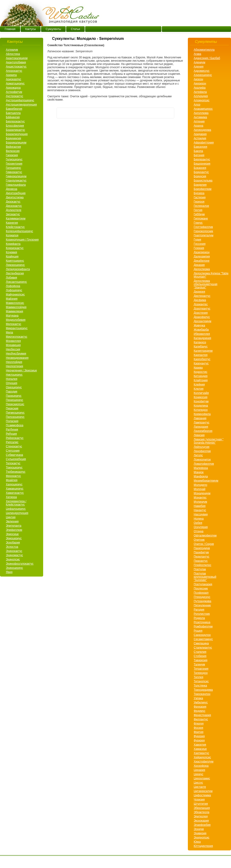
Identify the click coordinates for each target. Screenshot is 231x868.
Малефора (201, 468)
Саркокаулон (202, 635)
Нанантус (200, 510)
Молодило (201, 485)
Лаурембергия (203, 431)
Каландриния (202, 338)
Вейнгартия (13, 147)
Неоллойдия (14, 362)
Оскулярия (201, 527)
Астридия (200, 138)
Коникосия (201, 397)
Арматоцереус (15, 83)
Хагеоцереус (14, 484)
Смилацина (201, 643)
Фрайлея (12, 480)
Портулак (200, 569)
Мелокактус (13, 324)
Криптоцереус (15, 261)
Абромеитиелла (204, 50)
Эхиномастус (14, 555)
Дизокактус (13, 202)
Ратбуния (12, 430)
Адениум (199, 62)
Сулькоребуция (16, 459)
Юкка (197, 842)
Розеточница (202, 622)
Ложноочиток (202, 460)
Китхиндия (201, 376)
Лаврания (200, 418)
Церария (199, 770)
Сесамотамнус (203, 639)
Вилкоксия (13, 151)
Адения (199, 67)
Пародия (12, 392)
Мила (9, 332)
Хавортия (200, 745)
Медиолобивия (16, 320)
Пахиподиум (202, 548)
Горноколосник (203, 231)
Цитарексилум (203, 791)
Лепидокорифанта (18, 269)
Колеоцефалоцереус (19, 231)
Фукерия (199, 736)
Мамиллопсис (15, 303)
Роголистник (202, 614)
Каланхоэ (200, 342)
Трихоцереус (14, 468)
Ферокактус (13, 476)
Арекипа (11, 75)
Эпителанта (14, 526)
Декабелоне (202, 261)
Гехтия (198, 210)
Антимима (200, 117)
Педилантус (202, 557)
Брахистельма (203, 181)
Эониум (199, 829)
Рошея (198, 631)
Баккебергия (14, 109)
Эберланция (202, 808)
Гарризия (12, 155)
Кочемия (11, 252)
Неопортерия (15, 366)
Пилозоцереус (15, 417)
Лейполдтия (202, 447)
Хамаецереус (15, 489)
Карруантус (201, 363)
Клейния (199, 385)
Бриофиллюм (203, 189)
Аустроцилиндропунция (21, 105)
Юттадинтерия (203, 846)
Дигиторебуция (16, 193)
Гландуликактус (16, 181)
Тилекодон (201, 673)
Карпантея (201, 355)
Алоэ (197, 105)
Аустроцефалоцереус (20, 100)
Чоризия (199, 800)
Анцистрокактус (16, 67)
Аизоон (198, 79)
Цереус (199, 774)
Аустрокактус (15, 96)
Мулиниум (200, 502)
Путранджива (203, 601)
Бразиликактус (15, 130)
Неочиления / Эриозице (21, 370)
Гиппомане (201, 219)
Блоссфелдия (15, 126)
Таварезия (201, 660)
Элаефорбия (202, 825)
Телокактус (13, 463)
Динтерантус (202, 296)
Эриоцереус (14, 538)
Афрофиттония (204, 143)
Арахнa (199, 126)
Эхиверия (200, 833)
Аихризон (200, 83)
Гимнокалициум (16, 176)
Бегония (199, 155)
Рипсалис (12, 442)
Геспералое (201, 206)
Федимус (200, 711)
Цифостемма (202, 795)
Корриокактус (15, 248)
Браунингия (13, 138)
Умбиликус (201, 702)
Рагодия (199, 610)
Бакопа (198, 151)
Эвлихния (12, 521)
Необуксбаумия (16, 354)
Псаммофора (15, 425)
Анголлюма (201, 113)
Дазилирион (202, 252)
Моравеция (13, 345)
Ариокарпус (13, 79)
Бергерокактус (15, 121)
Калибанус (201, 347)
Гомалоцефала (16, 185)
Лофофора (13, 286)
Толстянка (200, 686)
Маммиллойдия (16, 307)
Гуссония (200, 244)
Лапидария (201, 427)
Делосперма (202, 269)
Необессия (13, 349)
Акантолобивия (16, 62)
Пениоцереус (15, 400)
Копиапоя (12, 235)
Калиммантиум (16, 219)
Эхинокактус (14, 551)
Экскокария (201, 821)
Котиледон (201, 410)
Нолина (199, 519)
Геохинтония (14, 164)
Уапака (198, 698)
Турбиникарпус (16, 472)
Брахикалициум (16, 143)
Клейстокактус (15, 227)
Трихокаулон (202, 694)
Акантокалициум (17, 58)
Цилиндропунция (17, 513)
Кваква (198, 368)
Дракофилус (202, 317)
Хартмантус (201, 753)
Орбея (198, 523)
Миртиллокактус (17, 337)
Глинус (198, 223)
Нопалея (12, 379)
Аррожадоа (13, 88)
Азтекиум (12, 50)
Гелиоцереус (14, 159)
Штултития (201, 804)
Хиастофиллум (204, 762)
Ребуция (11, 434)
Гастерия (200, 197)
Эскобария (13, 543)
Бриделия (200, 185)
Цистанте (200, 787)
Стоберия (200, 656)
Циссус (198, 783)
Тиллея (199, 677)
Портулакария (203, 584)
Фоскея (198, 728)
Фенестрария (202, 715)
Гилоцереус (13, 168)
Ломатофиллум (204, 464)
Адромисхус (202, 71)
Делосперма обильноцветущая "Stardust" (206, 284)
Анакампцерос (203, 109)
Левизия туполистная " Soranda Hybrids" (209, 441)
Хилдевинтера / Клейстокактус (16, 503)
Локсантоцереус (16, 282)
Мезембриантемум (206, 481)
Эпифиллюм (14, 530)
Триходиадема (203, 690)
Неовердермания (17, 358)
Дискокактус (14, 206)
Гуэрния (199, 248)
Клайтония (201, 380)
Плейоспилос (203, 565)
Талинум (199, 664)
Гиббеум (199, 214)
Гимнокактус (14, 172)
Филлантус (201, 719)
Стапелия (200, 652)
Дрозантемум (203, 321)
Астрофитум (14, 92)
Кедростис (201, 372)
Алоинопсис (202, 100)
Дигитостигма (15, 197)
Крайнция (12, 257)
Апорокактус (14, 71)
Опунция (12, 383)
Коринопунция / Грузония (22, 240)
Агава (197, 54)
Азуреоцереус (203, 75)
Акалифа (200, 88)
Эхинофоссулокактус (20, 564)
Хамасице (200, 749)
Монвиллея (13, 341)
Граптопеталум (204, 235)
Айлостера (13, 54)
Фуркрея (199, 740)
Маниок (199, 472)
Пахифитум (201, 552)
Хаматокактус (15, 493)
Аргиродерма (202, 130)
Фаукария (200, 707)
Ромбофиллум (203, 626)
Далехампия (202, 257)
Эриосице (12, 534)
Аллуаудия (201, 96)
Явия (9, 572)
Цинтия (11, 517)
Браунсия (200, 176)
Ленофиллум (202, 451)
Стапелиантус (203, 648)
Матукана (12, 316)
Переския (12, 408)
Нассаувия (201, 514)
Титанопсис (201, 681)
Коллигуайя (201, 393)
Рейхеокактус (15, 438)
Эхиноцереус (14, 568)
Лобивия (11, 278)
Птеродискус (202, 597)
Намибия (200, 506)
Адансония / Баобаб (207, 58)
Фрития (199, 732)
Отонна (199, 531)
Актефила (200, 92)
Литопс (198, 455)
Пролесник (201, 589)
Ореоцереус (14, 387)
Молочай (200, 489)
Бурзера (199, 193)
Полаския (12, 421)
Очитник (199, 540)
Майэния (12, 299)
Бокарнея (200, 168)
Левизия (199, 435)
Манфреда (201, 476)
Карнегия (12, 223)
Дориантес (201, 304)
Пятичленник (202, 605)
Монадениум (202, 493)
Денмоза (11, 189)
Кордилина (201, 406)
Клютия (199, 389)
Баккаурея (201, 147)
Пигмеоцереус (15, 413)
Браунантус (201, 172)
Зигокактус (13, 214)
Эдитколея (201, 816)
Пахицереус (14, 396)
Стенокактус (14, 446)
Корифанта (13, 244)
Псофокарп (201, 593)
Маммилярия (14, 311)
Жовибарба (201, 330)
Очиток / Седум (204, 544)
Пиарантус (201, 561)
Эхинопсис (13, 559)
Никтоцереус (14, 375)
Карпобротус (202, 359)
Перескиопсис (15, 404)
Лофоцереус (14, 290)
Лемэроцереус (15, 265)
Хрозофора (201, 766)
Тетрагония (201, 669)
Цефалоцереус (16, 509)
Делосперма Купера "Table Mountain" (211, 275)
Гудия (197, 240)
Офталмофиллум (205, 536)
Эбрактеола (201, 812)
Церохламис (202, 778)
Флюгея (199, 724)
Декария (199, 265)
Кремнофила (202, 414)
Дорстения (201, 313)
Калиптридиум (203, 351)
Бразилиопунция (17, 134)
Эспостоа (12, 547)
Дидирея (199, 292)
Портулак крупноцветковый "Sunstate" (205, 577)
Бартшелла (13, 113)
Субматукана (14, 455)
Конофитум (201, 401)
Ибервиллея (202, 334)
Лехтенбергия (15, 273)
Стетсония (13, 451)
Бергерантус (202, 159)
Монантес (200, 498)
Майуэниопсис (15, 294)
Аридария (200, 134)
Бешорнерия (202, 164)
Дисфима (200, 300)
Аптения (199, 121)
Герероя (199, 202)
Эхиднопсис (202, 838)
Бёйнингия (13, 117)
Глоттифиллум (203, 227)
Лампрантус (202, 423)
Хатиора (11, 497)
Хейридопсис (202, 757)
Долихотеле (14, 210)
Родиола (199, 618)
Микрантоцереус (17, 328)
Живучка (199, 325)
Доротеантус (202, 309)
